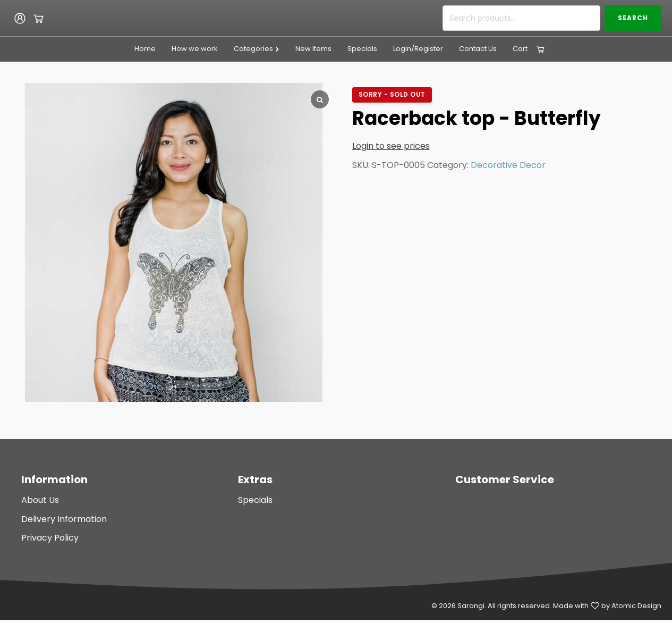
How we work (195, 49)
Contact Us (478, 49)
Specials (362, 49)
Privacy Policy (50, 538)
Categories (257, 49)
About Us (40, 500)
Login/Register (418, 49)
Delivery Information (64, 519)
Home (145, 49)
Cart (520, 49)
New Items (313, 49)
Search (633, 18)
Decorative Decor (508, 165)
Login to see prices (391, 146)
